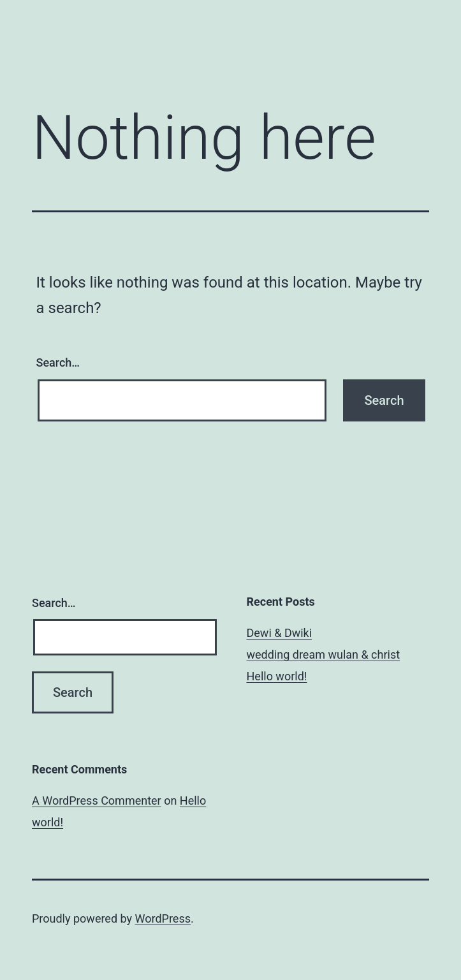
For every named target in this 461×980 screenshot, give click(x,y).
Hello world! (277, 676)
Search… (58, 362)
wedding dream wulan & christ (324, 655)
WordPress (163, 918)
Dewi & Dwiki (280, 633)
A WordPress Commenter (97, 801)
